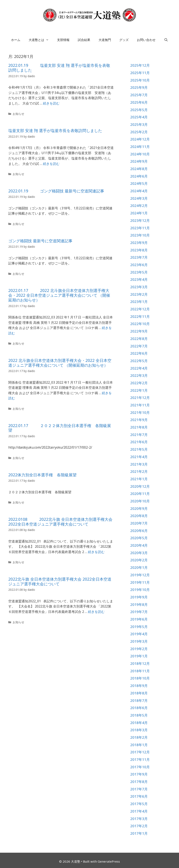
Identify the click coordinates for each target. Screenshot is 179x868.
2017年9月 (139, 774)
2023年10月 (140, 235)
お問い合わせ (146, 40)
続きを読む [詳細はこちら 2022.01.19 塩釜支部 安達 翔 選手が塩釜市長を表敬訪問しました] (51, 103)
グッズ (124, 40)
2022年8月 (139, 339)
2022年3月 (139, 375)
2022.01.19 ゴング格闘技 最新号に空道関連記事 (56, 191)
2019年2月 (139, 649)
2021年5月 (139, 449)
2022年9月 (139, 331)
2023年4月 (139, 279)
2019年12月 (140, 575)
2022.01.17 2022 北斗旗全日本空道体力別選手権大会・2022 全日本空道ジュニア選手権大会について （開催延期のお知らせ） (59, 295)
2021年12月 (140, 398)
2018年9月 (139, 686)
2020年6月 (139, 531)
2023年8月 (139, 250)
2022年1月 (139, 390)
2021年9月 (139, 420)
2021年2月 (139, 471)
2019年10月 (140, 590)
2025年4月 (139, 117)
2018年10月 (140, 678)
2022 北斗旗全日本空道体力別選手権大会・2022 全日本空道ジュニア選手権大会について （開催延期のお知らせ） (60, 363)
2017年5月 (139, 804)
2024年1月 (139, 213)
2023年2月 (139, 294)
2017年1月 (139, 833)
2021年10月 (140, 412)
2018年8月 (139, 693)
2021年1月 (139, 479)
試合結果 (84, 40)
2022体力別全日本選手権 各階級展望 (42, 475)
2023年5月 (139, 272)
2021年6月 (139, 442)
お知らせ (18, 114)
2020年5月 (139, 538)
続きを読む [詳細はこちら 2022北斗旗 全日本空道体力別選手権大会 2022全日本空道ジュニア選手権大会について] (96, 612)
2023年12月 (140, 220)
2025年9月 (139, 87)
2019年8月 (139, 604)
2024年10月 (140, 154)
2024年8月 (139, 169)
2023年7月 (139, 257)
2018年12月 (140, 663)
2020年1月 (139, 567)
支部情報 (63, 40)
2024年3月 (139, 198)
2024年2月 (139, 206)
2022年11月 (140, 316)
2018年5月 (139, 715)
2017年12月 (140, 752)
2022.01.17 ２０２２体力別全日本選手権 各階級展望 (60, 428)
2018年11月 (140, 671)
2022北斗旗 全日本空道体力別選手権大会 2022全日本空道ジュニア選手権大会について (60, 582)
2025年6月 (139, 102)
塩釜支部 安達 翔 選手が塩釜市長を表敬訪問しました (55, 131)
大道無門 (105, 40)
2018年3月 (139, 730)
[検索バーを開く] (166, 40)
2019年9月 (139, 597)
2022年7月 (139, 346)
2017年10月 (140, 767)
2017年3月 (139, 819)
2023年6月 (139, 265)
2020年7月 (139, 523)
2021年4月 (139, 457)
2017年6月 (139, 796)
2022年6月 (139, 353)
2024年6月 (139, 176)
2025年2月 (139, 132)
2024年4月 (139, 191)
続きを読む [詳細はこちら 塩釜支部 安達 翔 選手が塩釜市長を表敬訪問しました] (51, 164)
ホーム (16, 40)
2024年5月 (139, 183)
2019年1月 (139, 656)
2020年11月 (140, 494)
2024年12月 (140, 139)
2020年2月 (139, 560)
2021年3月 (139, 464)
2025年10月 (140, 80)
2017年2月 (139, 826)
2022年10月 (140, 324)
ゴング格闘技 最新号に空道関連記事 (40, 241)
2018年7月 (139, 701)
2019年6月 (139, 619)
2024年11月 (140, 147)
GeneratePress (109, 861)
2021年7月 (139, 435)
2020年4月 (139, 545)
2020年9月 (139, 508)
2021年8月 (139, 427)
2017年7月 (139, 789)
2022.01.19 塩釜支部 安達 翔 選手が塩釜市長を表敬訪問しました (59, 68)
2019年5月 (139, 627)
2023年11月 (140, 228)
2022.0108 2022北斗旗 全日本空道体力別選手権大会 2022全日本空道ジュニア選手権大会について (60, 522)
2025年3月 (139, 124)
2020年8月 (139, 516)
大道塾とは (41, 40)
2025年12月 (140, 65)
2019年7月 (139, 612)
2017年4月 (139, 811)
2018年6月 (139, 708)
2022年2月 (139, 383)
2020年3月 (139, 553)
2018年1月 (139, 745)
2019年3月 (139, 641)
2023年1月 (139, 302)
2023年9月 (139, 243)
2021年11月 (140, 405)
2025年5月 (139, 110)
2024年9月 (139, 161)
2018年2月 (139, 737)
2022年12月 (140, 309)
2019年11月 (140, 582)
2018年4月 (139, 723)
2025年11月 (140, 73)
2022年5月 (139, 361)
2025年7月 (139, 95)
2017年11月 (140, 759)
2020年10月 (140, 501)
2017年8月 (139, 782)
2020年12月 (140, 486)
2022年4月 (139, 368)
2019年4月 (139, 634)
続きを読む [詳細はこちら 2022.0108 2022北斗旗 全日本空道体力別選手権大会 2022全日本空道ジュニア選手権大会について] (96, 552)
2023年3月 (139, 287)
